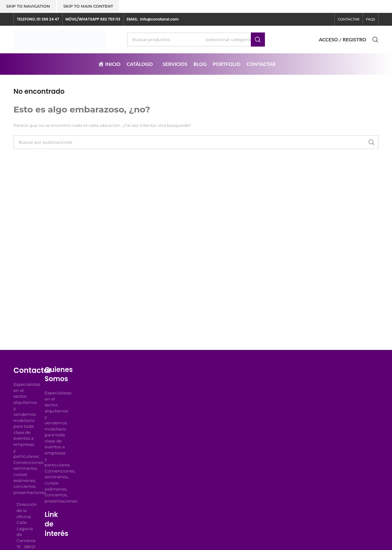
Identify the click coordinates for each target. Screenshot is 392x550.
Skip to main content (88, 6)
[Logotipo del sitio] (59, 39)
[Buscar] (196, 40)
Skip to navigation (28, 6)
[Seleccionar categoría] (228, 40)
